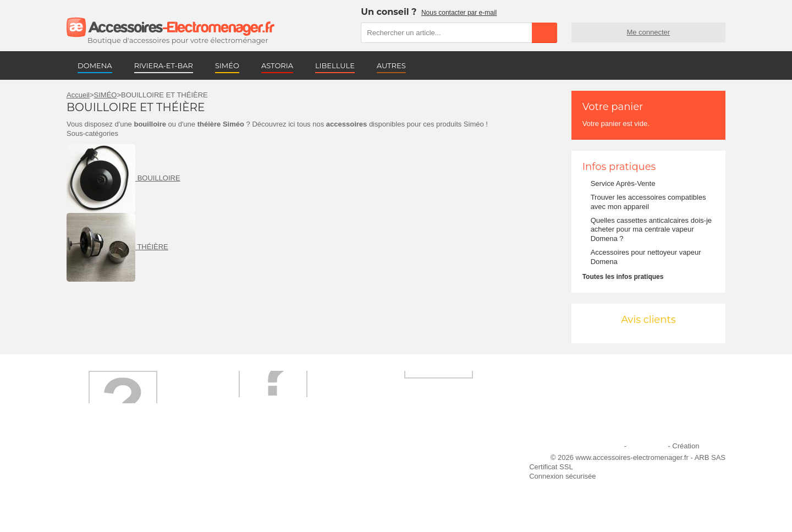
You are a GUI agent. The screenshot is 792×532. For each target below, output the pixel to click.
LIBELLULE (335, 65)
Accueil (78, 95)
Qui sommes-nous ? (105, 460)
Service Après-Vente (623, 183)
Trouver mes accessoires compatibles (286, 505)
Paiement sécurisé (255, 475)
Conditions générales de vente (274, 490)
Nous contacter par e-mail (459, 13)
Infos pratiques (619, 167)
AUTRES (391, 65)
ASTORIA (277, 65)
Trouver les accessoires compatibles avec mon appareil (648, 202)
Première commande (106, 475)
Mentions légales (596, 446)
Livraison (240, 460)
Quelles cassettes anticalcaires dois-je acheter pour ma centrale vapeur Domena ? (651, 230)
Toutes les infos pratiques (623, 277)
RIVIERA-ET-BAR (164, 65)
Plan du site (647, 446)
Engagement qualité (105, 490)
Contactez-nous (98, 505)
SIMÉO (227, 65)
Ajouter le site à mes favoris (423, 460)
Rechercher (544, 32)
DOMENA (95, 65)
